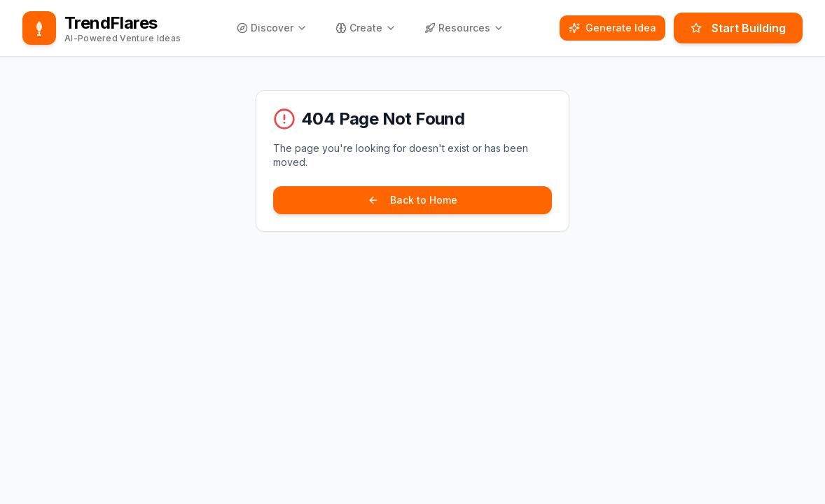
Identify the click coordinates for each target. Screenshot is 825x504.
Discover (272, 28)
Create (366, 28)
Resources (464, 28)
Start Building (738, 28)
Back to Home (412, 200)
